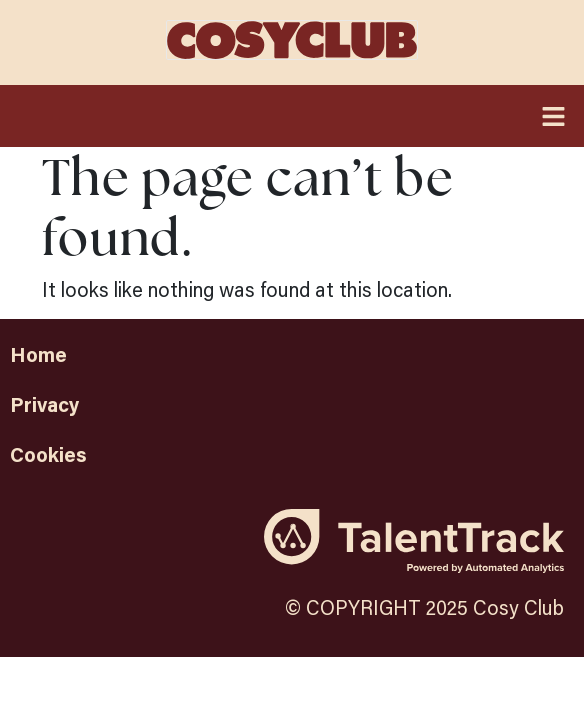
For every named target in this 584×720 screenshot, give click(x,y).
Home (38, 354)
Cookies (48, 454)
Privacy (44, 404)
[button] (292, 115)
